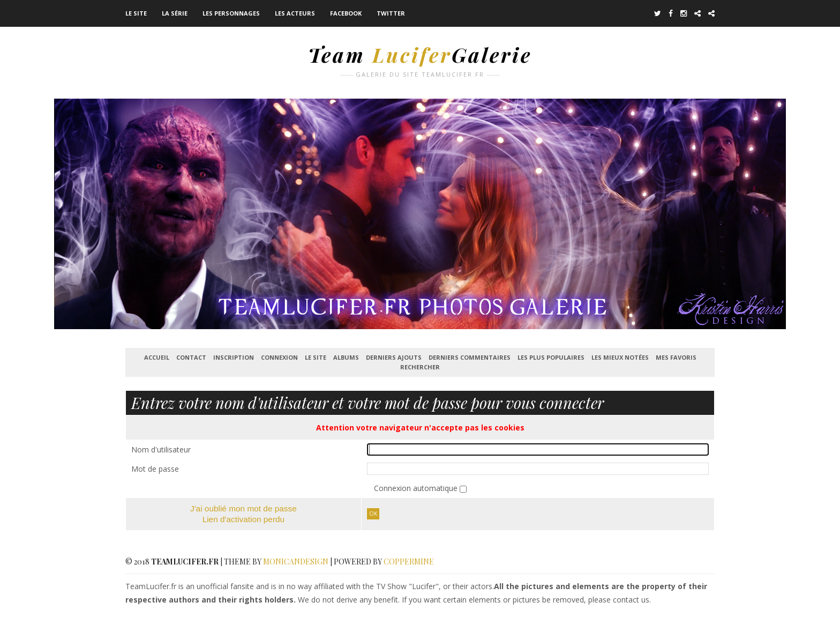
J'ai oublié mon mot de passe (243, 508)
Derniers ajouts (394, 357)
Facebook (346, 13)
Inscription (234, 357)
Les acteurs (295, 13)
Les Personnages (231, 13)
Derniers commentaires (470, 357)
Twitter (391, 13)
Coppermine (409, 562)
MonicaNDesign (296, 562)
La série (175, 13)
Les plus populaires (551, 357)
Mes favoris (676, 357)
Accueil (157, 357)
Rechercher (420, 367)
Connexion (279, 357)
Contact (191, 357)
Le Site (136, 13)
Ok (373, 514)
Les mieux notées (620, 357)
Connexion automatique (417, 488)
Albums (346, 357)
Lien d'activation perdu (244, 519)
